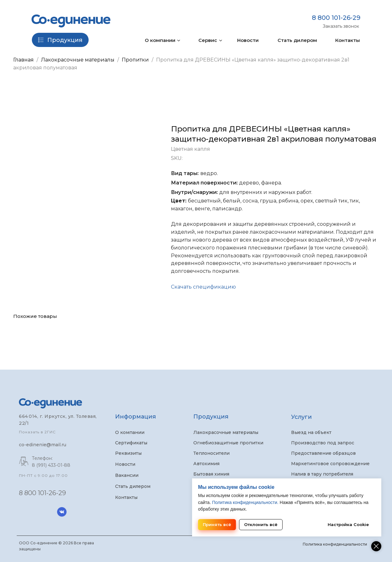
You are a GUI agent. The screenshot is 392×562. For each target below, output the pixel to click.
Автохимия (206, 464)
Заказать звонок (341, 26)
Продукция (211, 417)
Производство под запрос (323, 443)
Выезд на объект (311, 432)
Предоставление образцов (323, 453)
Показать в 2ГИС (37, 432)
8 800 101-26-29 (336, 18)
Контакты (348, 40)
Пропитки (136, 60)
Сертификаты (131, 443)
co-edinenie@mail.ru (43, 445)
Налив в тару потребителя (322, 474)
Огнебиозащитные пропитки (228, 443)
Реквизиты (128, 453)
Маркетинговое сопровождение (330, 464)
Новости (248, 40)
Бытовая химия (211, 474)
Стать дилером (297, 40)
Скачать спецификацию (203, 287)
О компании (160, 40)
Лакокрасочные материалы (78, 60)
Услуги (301, 417)
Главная (23, 60)
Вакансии (127, 475)
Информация (135, 417)
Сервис (208, 40)
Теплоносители (211, 453)
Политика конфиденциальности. (245, 502)
